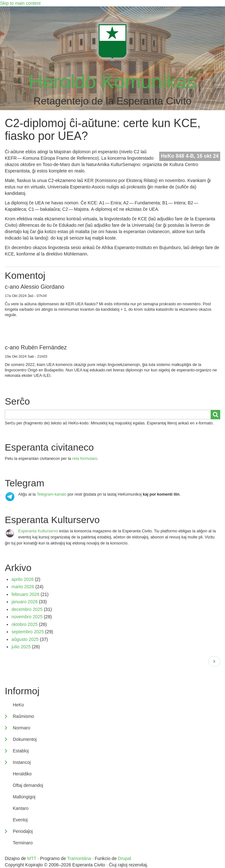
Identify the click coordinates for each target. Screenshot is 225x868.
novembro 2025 (27, 617)
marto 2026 (23, 587)
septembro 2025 (28, 632)
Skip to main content (20, 3)
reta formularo (85, 459)
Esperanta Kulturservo (38, 531)
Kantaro (21, 808)
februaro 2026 (25, 594)
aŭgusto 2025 (25, 639)
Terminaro (23, 843)
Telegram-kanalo (52, 494)
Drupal (124, 858)
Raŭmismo (23, 716)
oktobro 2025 (25, 624)
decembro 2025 (27, 609)
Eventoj (20, 820)
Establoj (21, 751)
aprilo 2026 (23, 579)
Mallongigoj (24, 797)
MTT (32, 858)
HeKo (18, 705)
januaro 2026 (25, 602)
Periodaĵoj (23, 831)
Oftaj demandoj (28, 785)
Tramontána (79, 858)
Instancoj (22, 762)
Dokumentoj (25, 739)
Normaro (21, 728)
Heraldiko (22, 774)
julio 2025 (21, 647)
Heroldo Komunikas (112, 82)
